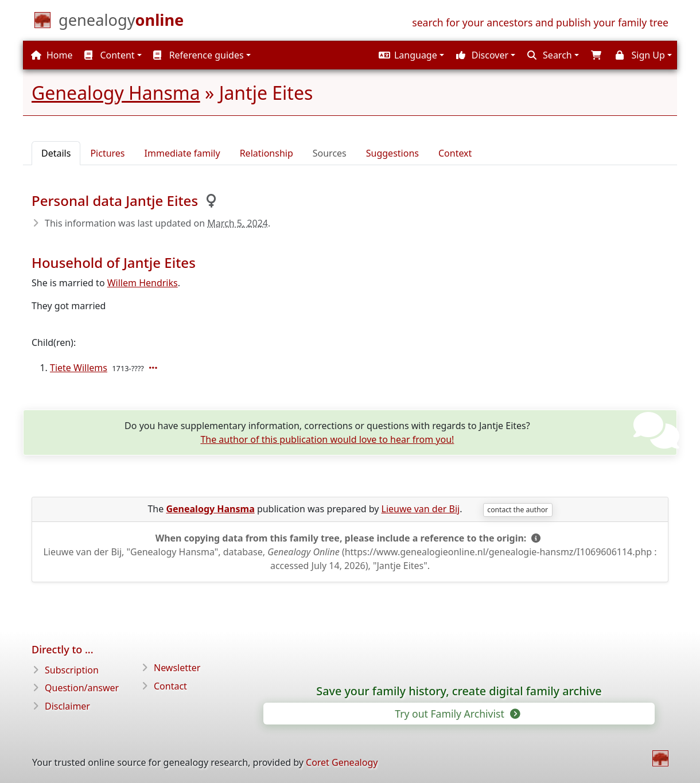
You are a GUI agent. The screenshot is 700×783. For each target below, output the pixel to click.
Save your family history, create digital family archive (459, 691)
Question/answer (82, 688)
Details (56, 153)
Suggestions (392, 153)
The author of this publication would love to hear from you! (327, 439)
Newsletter (177, 668)
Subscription (72, 670)
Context (455, 153)
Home (52, 55)
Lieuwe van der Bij (421, 509)
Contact (170, 686)
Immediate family (182, 153)
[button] (410, 55)
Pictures (107, 153)
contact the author (518, 510)
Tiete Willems (79, 368)
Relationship (267, 153)
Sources (330, 153)
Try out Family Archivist (456, 714)
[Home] (121, 22)
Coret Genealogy (342, 762)
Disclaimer (67, 706)
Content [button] (109, 55)
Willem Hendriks (143, 283)
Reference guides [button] (198, 55)
